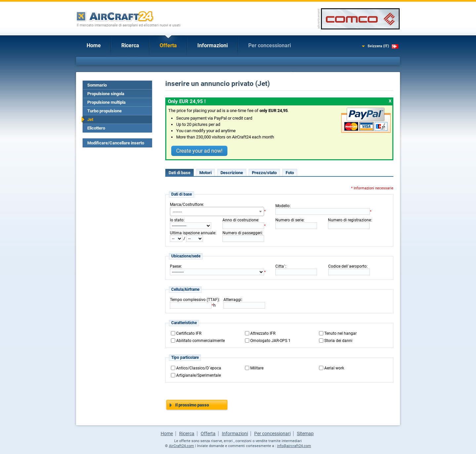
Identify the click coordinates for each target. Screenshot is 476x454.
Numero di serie (289, 220)
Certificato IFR (189, 333)
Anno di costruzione (240, 220)
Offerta (168, 45)
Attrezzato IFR (263, 333)
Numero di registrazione (349, 220)
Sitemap (305, 434)
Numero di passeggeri (242, 233)
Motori (205, 173)
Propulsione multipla (106, 102)
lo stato (177, 220)
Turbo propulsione (104, 111)
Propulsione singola (106, 94)
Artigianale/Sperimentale (198, 375)
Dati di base (179, 173)
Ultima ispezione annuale (193, 233)
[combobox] (217, 211)
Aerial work (334, 368)
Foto (290, 173)
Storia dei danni (338, 341)
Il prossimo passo (192, 405)
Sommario (97, 85)
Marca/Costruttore (186, 205)
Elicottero (96, 128)
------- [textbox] (178, 212)
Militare (257, 368)
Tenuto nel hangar (340, 333)
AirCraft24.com (181, 446)
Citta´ (280, 266)
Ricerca (130, 45)
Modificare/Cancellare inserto (116, 143)
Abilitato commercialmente (200, 341)
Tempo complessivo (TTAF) (194, 300)
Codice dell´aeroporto (347, 266)
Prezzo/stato (264, 173)
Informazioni (213, 45)
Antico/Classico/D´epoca (199, 368)
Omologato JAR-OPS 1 (270, 341)
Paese (175, 266)
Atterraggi (232, 300)
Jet (90, 119)
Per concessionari (270, 45)
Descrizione (232, 173)
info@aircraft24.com (294, 446)
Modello (282, 206)
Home (94, 45)
